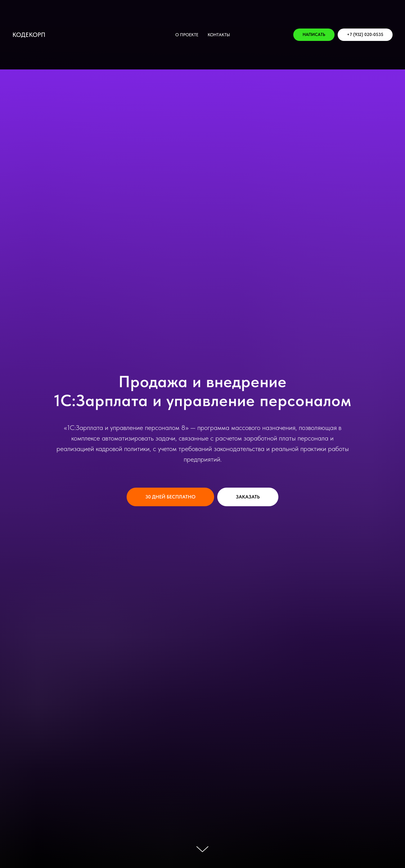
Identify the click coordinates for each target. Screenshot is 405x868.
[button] (314, 35)
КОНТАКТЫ (219, 35)
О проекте (187, 35)
